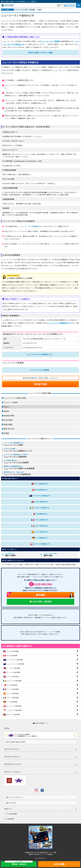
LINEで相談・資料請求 (40, 602)
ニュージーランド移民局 (51, 41)
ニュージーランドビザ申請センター (40, 354)
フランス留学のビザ (40, 520)
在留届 (6, 433)
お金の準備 (8, 420)
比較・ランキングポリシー (15, 797)
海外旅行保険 (9, 416)
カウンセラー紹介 (48, 564)
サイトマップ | (44, 854)
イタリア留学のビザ (40, 526)
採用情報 (50, 854)
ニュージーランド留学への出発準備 (19, 467)
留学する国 (51, 555)
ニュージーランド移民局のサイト (17, 85)
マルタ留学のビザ (40, 514)
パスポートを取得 (11, 402)
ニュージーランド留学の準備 (15, 398)
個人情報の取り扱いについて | (46, 852)
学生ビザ (7, 407)
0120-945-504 (70, 5)
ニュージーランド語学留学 (16, 456)
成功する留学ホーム (41, 723)
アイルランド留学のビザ (40, 508)
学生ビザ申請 (35, 93)
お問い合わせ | (34, 852)
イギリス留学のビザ (40, 502)
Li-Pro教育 (9, 819)
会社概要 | (28, 852)
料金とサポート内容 (32, 564)
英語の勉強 (8, 424)
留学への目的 (10, 555)
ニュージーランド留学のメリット (18, 450)
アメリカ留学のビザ (40, 484)
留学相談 (26, 595)
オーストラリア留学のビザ (40, 496)
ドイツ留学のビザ (40, 538)
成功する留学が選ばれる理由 (66, 564)
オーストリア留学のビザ (40, 544)
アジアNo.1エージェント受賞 (13, 564)
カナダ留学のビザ (40, 490)
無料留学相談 (41, 384)
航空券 (6, 411)
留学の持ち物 (9, 429)
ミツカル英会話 (11, 814)
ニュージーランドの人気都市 (16, 462)
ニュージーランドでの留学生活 (17, 473)
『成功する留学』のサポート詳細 (40, 53)
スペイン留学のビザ (40, 532)
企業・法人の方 (11, 803)
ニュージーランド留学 (14, 444)
